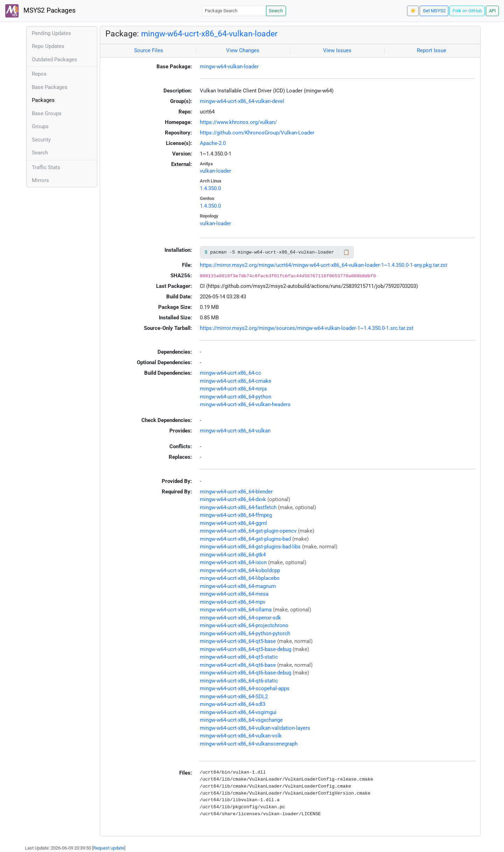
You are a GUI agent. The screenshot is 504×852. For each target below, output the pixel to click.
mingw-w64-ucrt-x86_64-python (236, 397)
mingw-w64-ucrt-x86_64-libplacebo (240, 578)
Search (276, 11)
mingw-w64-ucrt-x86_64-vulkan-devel (242, 101)
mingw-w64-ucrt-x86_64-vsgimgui (238, 712)
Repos (39, 74)
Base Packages (50, 87)
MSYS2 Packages (40, 11)
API (492, 11)
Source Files (149, 50)
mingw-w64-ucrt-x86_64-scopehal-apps (245, 688)
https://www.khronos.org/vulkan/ (238, 122)
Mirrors (40, 180)
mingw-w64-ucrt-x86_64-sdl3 (233, 704)
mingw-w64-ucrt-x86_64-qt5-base (238, 641)
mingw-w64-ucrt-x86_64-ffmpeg (236, 515)
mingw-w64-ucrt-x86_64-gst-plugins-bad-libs (250, 547)
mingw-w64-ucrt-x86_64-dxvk (233, 499)
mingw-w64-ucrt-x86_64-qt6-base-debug (246, 673)
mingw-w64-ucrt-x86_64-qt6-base (238, 665)
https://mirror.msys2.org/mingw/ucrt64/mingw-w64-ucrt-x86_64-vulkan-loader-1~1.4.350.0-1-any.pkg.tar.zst (324, 265)
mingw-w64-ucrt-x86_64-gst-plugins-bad (245, 539)
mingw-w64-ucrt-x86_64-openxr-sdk (240, 618)
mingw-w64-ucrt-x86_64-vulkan (235, 431)
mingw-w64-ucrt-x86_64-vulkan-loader (209, 34)
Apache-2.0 (213, 143)
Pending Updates (51, 33)
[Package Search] (234, 11)
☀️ (413, 11)
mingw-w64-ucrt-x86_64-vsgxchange (241, 720)
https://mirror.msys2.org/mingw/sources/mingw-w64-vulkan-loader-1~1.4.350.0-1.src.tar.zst (307, 328)
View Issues (337, 50)
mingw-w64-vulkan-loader (229, 67)
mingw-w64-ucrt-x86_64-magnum (238, 586)
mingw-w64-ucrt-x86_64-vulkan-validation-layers (255, 728)
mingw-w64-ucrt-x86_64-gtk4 (233, 555)
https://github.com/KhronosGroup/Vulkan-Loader (257, 133)
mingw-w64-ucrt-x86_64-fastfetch (238, 507)
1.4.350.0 (210, 188)
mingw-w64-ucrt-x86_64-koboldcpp (240, 570)
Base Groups (47, 113)
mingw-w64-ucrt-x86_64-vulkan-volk (241, 736)
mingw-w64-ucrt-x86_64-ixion (233, 562)
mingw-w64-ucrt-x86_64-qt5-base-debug (246, 649)
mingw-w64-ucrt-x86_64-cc (230, 373)
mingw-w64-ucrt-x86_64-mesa (234, 594)
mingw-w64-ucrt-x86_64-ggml (233, 523)
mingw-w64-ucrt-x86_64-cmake (236, 381)
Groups (40, 126)
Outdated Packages (54, 60)
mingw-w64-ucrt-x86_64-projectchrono (244, 625)
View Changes (243, 50)
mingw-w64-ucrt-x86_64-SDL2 (234, 697)
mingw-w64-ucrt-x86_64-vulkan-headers (245, 404)
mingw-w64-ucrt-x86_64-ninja (233, 389)
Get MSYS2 (434, 11)
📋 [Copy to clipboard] (346, 252)
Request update (109, 848)
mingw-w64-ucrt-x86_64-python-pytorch (245, 633)
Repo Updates (48, 46)
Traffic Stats (46, 167)
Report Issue (432, 50)
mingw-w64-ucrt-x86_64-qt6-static (239, 681)
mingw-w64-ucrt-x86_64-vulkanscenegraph (249, 744)
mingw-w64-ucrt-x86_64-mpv (233, 602)
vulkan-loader (215, 171)
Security (41, 140)
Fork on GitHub (467, 11)
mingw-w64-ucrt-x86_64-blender (236, 492)
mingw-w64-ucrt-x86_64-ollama (236, 610)
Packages (43, 100)
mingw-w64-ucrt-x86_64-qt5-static (239, 657)
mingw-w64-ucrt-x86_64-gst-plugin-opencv (248, 531)
